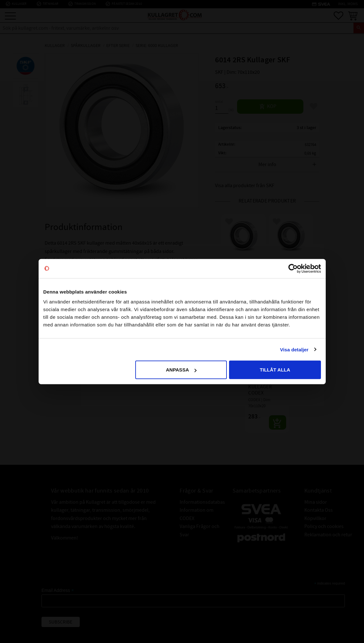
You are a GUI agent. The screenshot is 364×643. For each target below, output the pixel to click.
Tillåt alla (275, 370)
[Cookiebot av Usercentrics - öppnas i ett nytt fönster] (293, 268)
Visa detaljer (294, 349)
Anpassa (181, 370)
